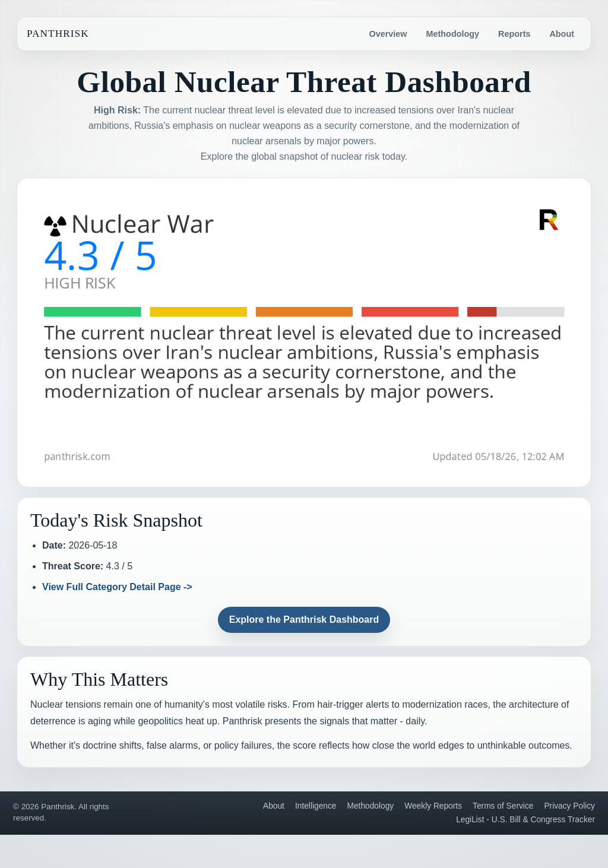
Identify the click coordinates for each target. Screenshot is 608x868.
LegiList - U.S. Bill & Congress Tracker (525, 820)
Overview (388, 34)
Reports (514, 34)
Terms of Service (503, 806)
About (562, 34)
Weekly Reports (433, 806)
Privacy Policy (569, 806)
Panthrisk (58, 34)
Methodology (453, 34)
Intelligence (316, 806)
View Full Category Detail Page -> (117, 587)
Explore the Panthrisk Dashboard (304, 620)
